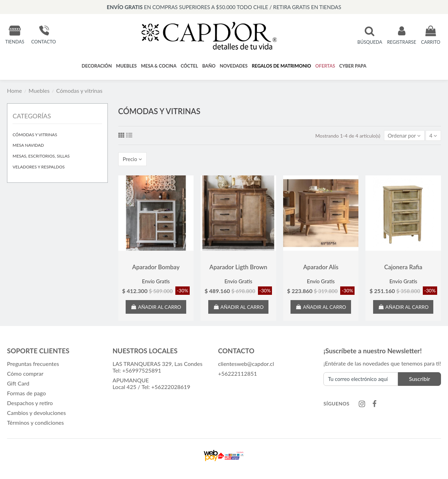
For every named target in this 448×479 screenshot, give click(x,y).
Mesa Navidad (28, 145)
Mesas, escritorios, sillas (41, 156)
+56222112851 (237, 375)
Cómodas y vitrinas (35, 135)
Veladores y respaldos (39, 167)
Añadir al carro (156, 308)
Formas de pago (26, 394)
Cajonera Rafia (403, 269)
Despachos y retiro (30, 404)
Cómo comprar (25, 375)
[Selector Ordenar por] (403, 136)
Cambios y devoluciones (36, 414)
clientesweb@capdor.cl (246, 365)
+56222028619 (171, 388)
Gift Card (18, 385)
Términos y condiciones (36, 424)
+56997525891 (142, 372)
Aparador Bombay (156, 269)
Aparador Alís (321, 269)
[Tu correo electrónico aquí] (361, 381)
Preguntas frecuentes (33, 365)
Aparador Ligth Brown (238, 269)
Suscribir (419, 381)
